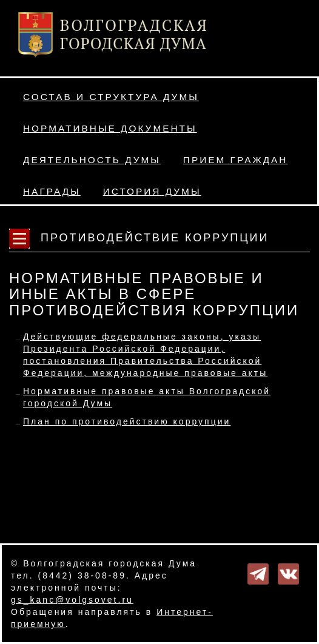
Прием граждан (236, 160)
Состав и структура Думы (111, 97)
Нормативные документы (110, 128)
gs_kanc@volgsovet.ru (72, 600)
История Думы (152, 191)
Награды (52, 191)
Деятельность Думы (92, 160)
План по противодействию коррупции (127, 421)
